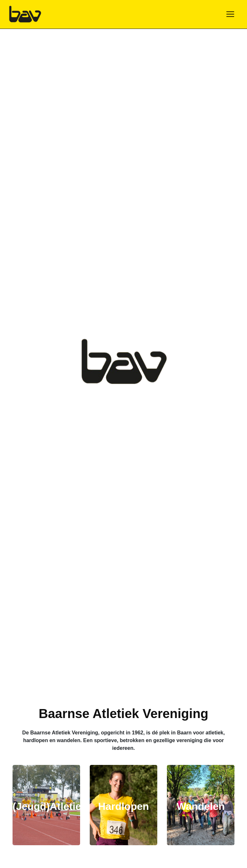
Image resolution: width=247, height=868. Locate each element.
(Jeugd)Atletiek (50, 806)
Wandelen (201, 806)
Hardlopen (123, 806)
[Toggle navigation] (230, 14)
